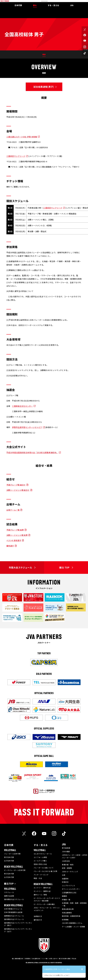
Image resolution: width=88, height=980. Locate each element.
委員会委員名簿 (68, 909)
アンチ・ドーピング (41, 875)
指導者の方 (38, 916)
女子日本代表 (9, 861)
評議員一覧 (66, 900)
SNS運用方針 (36, 959)
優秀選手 (10, 546)
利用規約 (28, 959)
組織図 (64, 896)
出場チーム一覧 (13, 510)
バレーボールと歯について (44, 868)
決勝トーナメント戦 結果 (17, 535)
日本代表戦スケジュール (13, 909)
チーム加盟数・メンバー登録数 (73, 927)
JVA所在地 (66, 861)
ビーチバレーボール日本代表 (15, 870)
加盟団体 (65, 879)
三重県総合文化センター (22, 406)
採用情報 (65, 920)
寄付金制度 (66, 848)
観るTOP (9, 884)
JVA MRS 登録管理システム (72, 923)
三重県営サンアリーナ (16, 156)
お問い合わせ (53, 959)
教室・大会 (38, 878)
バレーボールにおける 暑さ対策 (45, 871)
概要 (44, 54)
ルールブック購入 (40, 861)
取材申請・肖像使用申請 (71, 916)
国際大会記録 (9, 896)
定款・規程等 (67, 868)
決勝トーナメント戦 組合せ (18, 490)
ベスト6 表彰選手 (14, 540)
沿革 (64, 875)
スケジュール (9, 892)
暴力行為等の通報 (65, 959)
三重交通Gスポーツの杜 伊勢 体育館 (22, 137)
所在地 (74, 959)
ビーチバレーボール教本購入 (44, 904)
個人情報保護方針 (18, 959)
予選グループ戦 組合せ (16, 485)
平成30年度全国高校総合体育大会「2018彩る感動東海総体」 (32, 452)
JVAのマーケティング (70, 872)
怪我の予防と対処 (40, 864)
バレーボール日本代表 (12, 854)
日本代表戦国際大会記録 (13, 912)
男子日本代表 (9, 857)
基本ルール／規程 (40, 895)
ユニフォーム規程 (40, 857)
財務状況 (65, 882)
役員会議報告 (67, 913)
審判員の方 (38, 920)
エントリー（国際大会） (43, 891)
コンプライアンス (69, 886)
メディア (66, 2)
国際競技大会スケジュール (14, 916)
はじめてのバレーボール (43, 854)
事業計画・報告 (68, 865)
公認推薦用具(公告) (69, 893)
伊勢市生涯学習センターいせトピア (27, 427)
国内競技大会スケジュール (14, 899)
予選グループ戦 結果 (15, 530)
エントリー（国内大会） (43, 888)
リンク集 (45, 959)
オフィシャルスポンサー (71, 889)
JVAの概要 (66, 852)
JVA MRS (73, 2)
